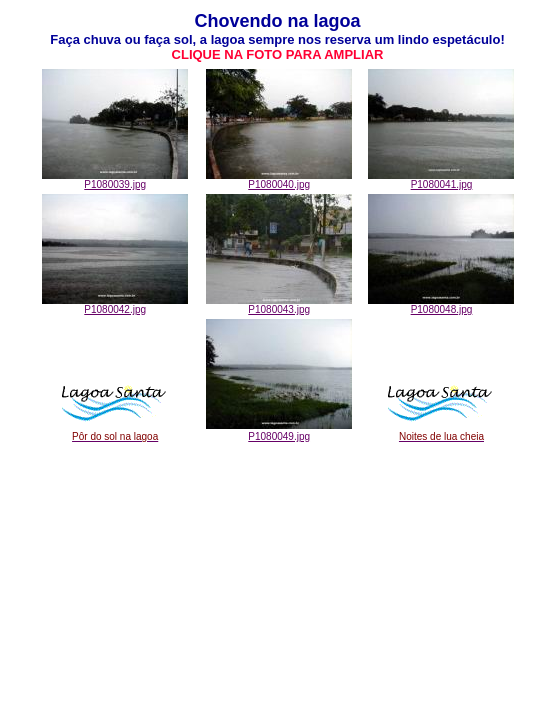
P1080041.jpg (441, 180)
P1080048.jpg (441, 305)
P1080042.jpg (115, 305)
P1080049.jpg (279, 436)
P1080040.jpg (279, 180)
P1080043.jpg (279, 305)
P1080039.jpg (115, 180)
